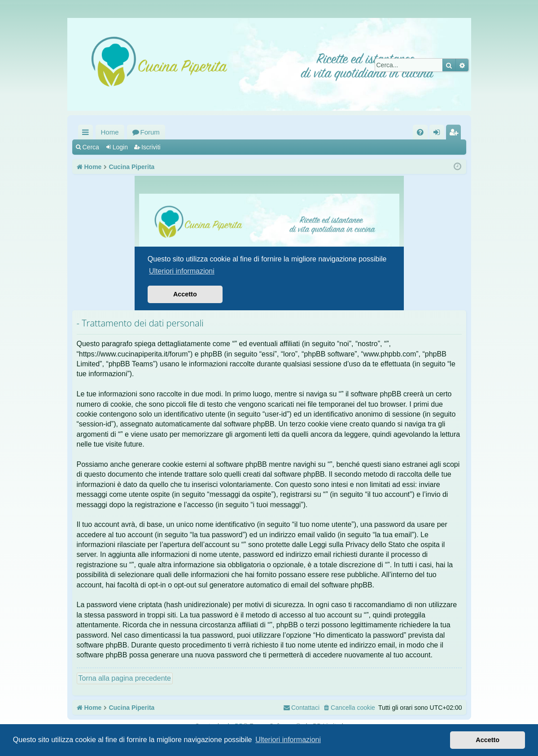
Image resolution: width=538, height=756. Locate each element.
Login (120, 147)
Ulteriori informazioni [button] (288, 740)
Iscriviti (151, 147)
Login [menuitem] (439, 134)
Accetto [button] (488, 740)
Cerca (91, 147)
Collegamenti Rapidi (87, 134)
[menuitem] (420, 132)
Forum (150, 132)
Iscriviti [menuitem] (455, 134)
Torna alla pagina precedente (125, 678)
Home (110, 132)
